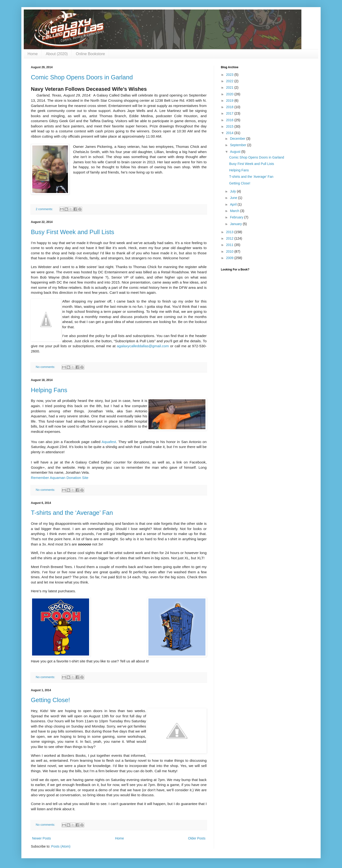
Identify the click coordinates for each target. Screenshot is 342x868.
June (234, 198)
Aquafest (109, 442)
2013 (230, 232)
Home (33, 54)
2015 (230, 126)
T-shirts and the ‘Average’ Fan (72, 513)
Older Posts (197, 838)
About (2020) (57, 54)
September (238, 145)
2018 (230, 107)
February (237, 217)
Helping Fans (49, 390)
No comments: (46, 367)
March (235, 211)
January (236, 224)
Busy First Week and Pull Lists (73, 232)
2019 (230, 101)
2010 (230, 251)
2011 (230, 245)
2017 (230, 113)
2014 (230, 133)
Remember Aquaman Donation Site (60, 478)
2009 (230, 258)
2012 (230, 238)
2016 (230, 120)
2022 (230, 81)
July (233, 191)
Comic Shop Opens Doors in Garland (82, 77)
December (238, 139)
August (235, 152)
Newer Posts (41, 838)
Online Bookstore (90, 54)
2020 (230, 94)
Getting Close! (50, 700)
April (234, 204)
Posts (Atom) (61, 846)
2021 (230, 87)
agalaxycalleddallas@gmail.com (143, 346)
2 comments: (45, 209)
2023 (230, 75)
